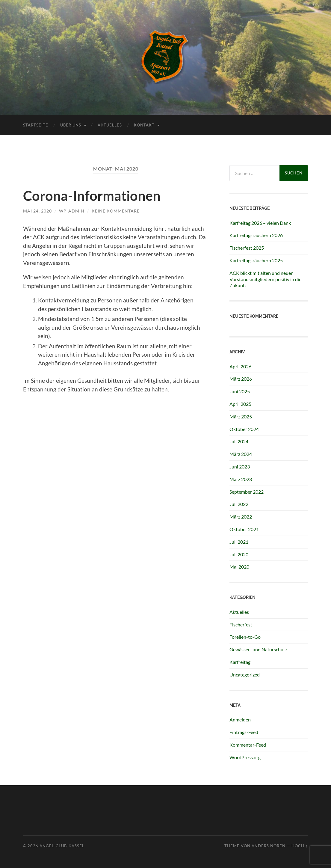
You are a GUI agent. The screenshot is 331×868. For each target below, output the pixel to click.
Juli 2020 (239, 554)
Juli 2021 (239, 542)
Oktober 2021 (244, 529)
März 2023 (241, 479)
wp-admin (72, 211)
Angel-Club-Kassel (62, 846)
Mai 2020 (239, 567)
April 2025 (240, 404)
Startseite (36, 125)
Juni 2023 (240, 467)
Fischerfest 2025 (247, 248)
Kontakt (144, 125)
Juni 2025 (240, 391)
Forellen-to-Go (245, 637)
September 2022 (247, 492)
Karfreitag (240, 662)
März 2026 (241, 379)
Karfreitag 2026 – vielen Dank (260, 223)
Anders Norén (269, 846)
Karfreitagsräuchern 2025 (256, 260)
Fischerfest (241, 624)
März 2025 (241, 416)
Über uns (71, 125)
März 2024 (241, 454)
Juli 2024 (239, 441)
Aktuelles (110, 125)
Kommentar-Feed (248, 745)
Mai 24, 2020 (37, 211)
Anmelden (240, 719)
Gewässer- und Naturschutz (258, 649)
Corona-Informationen (92, 196)
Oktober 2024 (244, 429)
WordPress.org (245, 757)
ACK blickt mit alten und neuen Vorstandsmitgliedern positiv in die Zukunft (265, 279)
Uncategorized (245, 675)
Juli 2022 (239, 504)
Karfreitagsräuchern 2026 (256, 235)
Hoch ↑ (300, 846)
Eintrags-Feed (244, 732)
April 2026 (240, 366)
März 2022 (241, 517)
